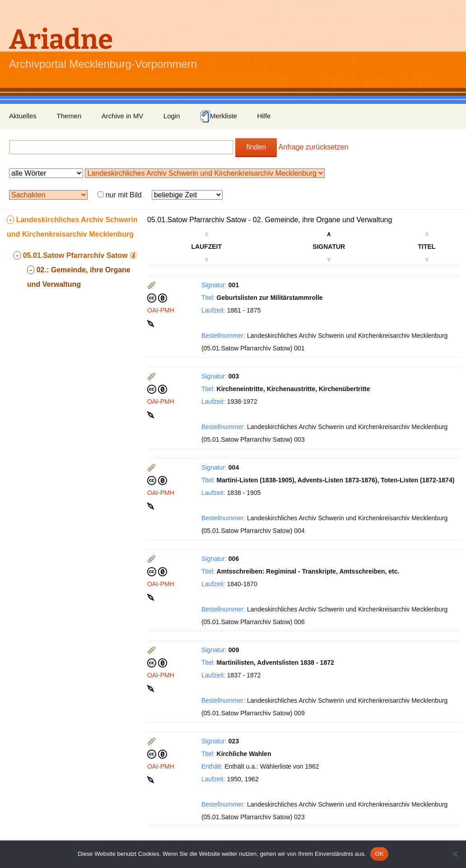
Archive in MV (123, 116)
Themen (69, 116)
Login (172, 116)
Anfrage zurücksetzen (314, 147)
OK (379, 854)
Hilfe (264, 116)
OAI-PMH (161, 310)
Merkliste (219, 117)
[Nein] (455, 854)
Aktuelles (23, 116)
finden (256, 147)
